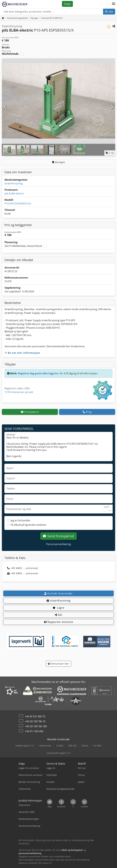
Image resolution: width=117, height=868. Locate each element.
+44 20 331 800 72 (35, 716)
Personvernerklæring (58, 544)
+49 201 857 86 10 (35, 721)
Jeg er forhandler (21, 520)
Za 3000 (97, 746)
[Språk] (109, 4)
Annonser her (58, 664)
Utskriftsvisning (59, 601)
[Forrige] (5, 107)
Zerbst (85, 746)
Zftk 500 (72, 746)
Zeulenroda (45, 746)
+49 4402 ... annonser (23, 568)
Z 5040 (60, 746)
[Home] (17, 18)
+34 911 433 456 (34, 731)
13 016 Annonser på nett (19, 392)
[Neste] (112, 107)
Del (58, 615)
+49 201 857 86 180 (36, 726)
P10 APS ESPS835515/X (18, 204)
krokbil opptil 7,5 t (25, 746)
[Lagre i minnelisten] (109, 27)
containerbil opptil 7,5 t (59, 753)
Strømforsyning (14, 183)
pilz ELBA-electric (14, 193)
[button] (114, 4)
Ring (87, 412)
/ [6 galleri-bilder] (110, 153)
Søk (109, 12)
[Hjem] (3, 18)
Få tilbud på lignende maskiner (29, 525)
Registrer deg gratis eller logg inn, (39, 373)
